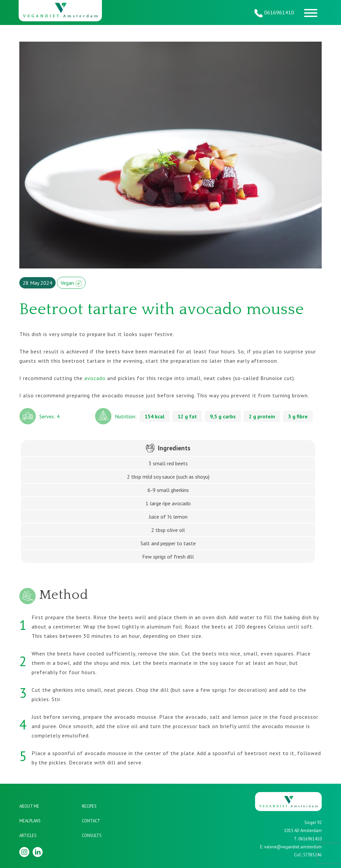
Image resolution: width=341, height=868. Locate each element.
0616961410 (274, 13)
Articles (28, 836)
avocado (95, 378)
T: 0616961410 (308, 839)
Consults (92, 836)
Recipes (89, 806)
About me (29, 806)
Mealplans (30, 821)
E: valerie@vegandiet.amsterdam (291, 847)
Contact (91, 821)
